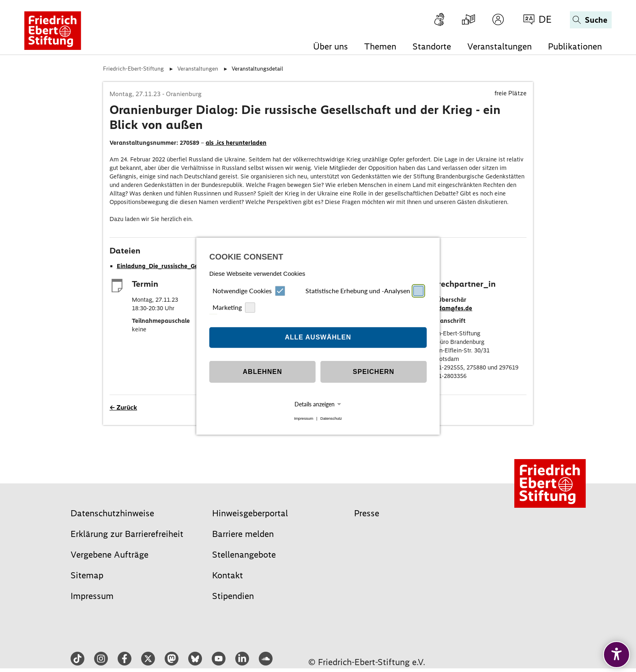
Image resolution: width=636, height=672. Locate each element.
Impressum (304, 418)
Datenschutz (331, 418)
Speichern (374, 372)
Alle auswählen (318, 337)
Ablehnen (263, 372)
